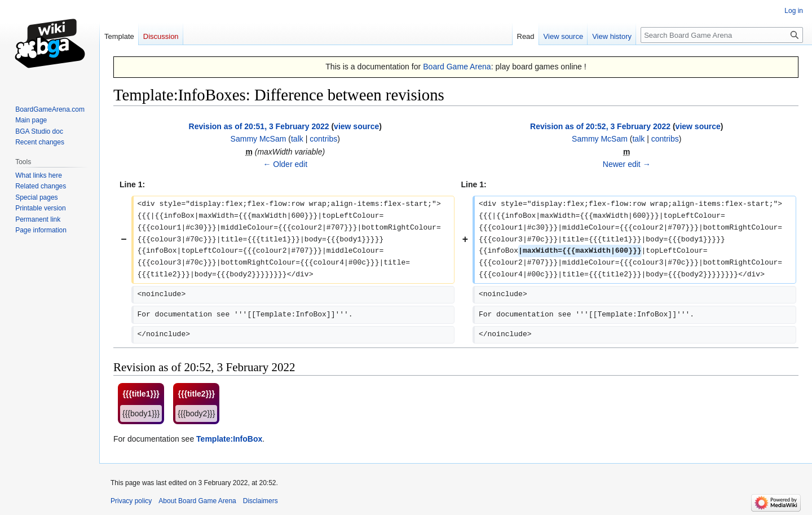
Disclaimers (261, 501)
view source (356, 126)
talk (297, 139)
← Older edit (285, 164)
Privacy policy (131, 501)
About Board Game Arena (197, 501)
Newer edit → (627, 164)
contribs (323, 139)
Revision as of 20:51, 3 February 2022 (259, 126)
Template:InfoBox (229, 439)
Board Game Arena (457, 67)
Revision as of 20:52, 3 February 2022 (600, 126)
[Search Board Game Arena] (722, 35)
